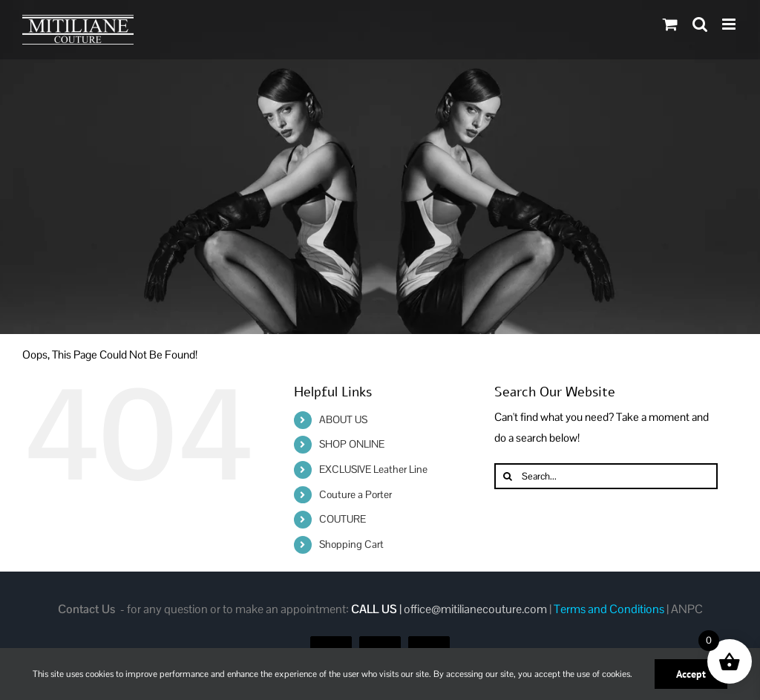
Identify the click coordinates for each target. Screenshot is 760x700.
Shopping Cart (351, 544)
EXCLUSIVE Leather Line (373, 469)
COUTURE (343, 519)
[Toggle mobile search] (700, 24)
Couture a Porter (356, 494)
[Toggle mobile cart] (670, 24)
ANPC (687, 609)
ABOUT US (343, 419)
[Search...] (606, 476)
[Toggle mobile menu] (730, 24)
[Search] (507, 476)
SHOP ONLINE (352, 444)
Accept (691, 674)
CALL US (374, 609)
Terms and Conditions (609, 609)
